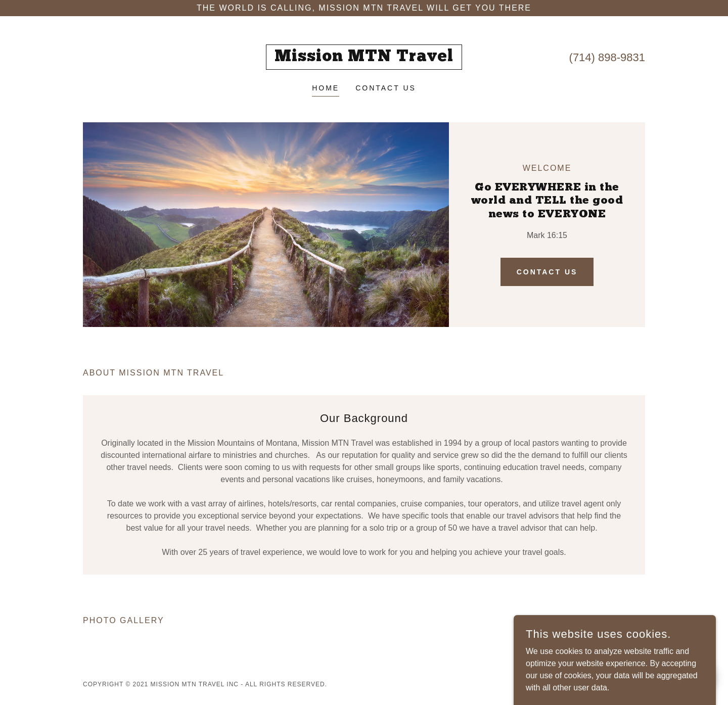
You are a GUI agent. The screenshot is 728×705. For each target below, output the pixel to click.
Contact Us (547, 272)
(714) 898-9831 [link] (607, 57)
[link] (364, 58)
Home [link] (326, 88)
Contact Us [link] (386, 88)
